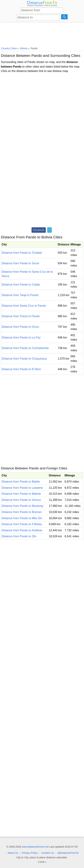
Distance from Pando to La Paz (21, 338)
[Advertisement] (42, 34)
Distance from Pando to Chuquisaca (24, 359)
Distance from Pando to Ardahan (22, 530)
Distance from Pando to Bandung (22, 506)
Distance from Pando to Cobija (21, 285)
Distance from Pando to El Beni (21, 369)
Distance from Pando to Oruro (20, 327)
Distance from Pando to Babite (21, 482)
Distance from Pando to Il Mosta (22, 524)
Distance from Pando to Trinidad (22, 253)
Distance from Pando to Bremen (22, 512)
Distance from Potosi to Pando (21, 316)
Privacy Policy (30, 853)
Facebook (39, 230)
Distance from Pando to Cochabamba (25, 348)
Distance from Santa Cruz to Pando (24, 306)
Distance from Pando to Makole (21, 494)
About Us (13, 853)
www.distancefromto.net (35, 847)
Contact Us (48, 853)
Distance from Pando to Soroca (21, 500)
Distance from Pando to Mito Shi (22, 518)
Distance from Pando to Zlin (19, 536)
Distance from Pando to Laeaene (22, 488)
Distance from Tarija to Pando (20, 295)
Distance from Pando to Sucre (20, 263)
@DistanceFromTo (68, 853)
